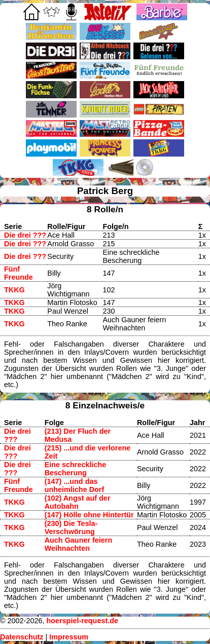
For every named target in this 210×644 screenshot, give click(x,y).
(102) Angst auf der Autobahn (78, 502)
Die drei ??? (25, 235)
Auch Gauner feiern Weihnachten (79, 544)
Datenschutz (22, 637)
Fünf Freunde (19, 273)
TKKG (14, 290)
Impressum (69, 637)
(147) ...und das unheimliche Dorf (75, 485)
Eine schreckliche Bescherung (76, 469)
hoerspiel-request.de (82, 621)
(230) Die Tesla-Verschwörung (71, 527)
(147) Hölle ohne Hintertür (89, 515)
